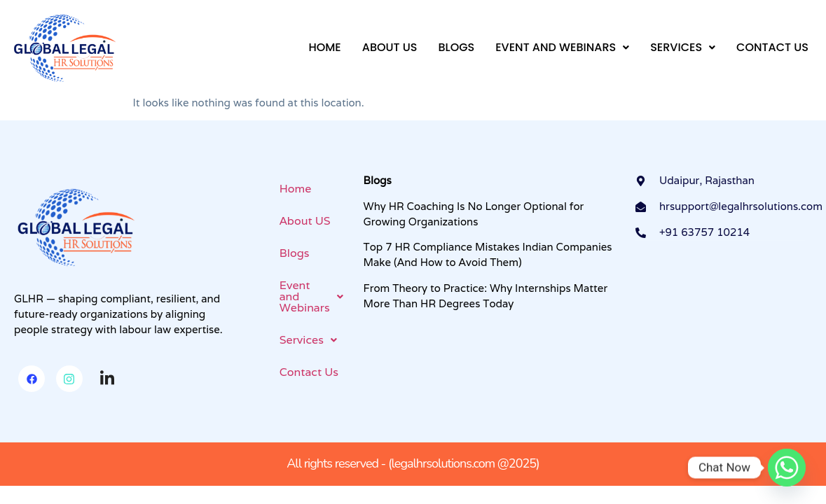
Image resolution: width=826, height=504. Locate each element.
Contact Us (772, 47)
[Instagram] (69, 379)
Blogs (456, 47)
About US (390, 47)
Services (683, 47)
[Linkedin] (107, 379)
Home (324, 47)
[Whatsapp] (787, 468)
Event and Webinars (562, 47)
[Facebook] (32, 379)
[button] (562, 48)
